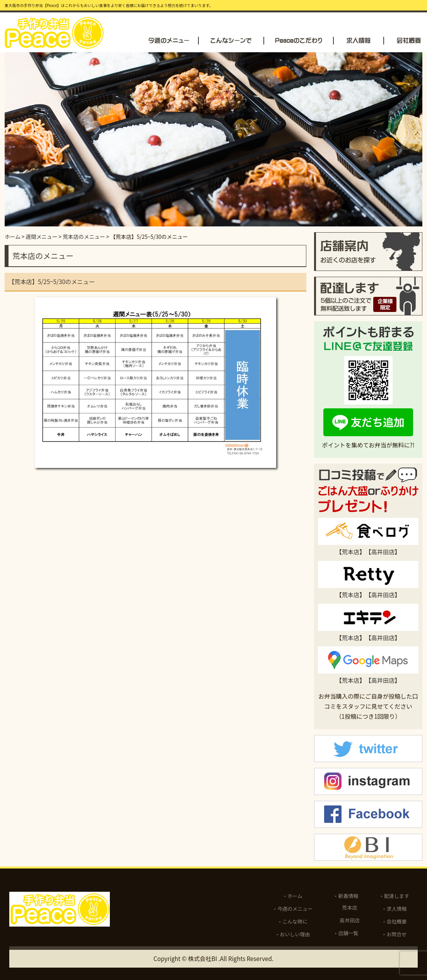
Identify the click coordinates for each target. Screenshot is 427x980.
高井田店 (383, 552)
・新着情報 (346, 896)
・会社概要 (394, 921)
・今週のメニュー (292, 909)
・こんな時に (292, 921)
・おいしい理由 (293, 934)
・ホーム (292, 896)
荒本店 (351, 552)
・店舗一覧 (346, 933)
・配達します (394, 896)
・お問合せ (394, 934)
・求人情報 (394, 909)
